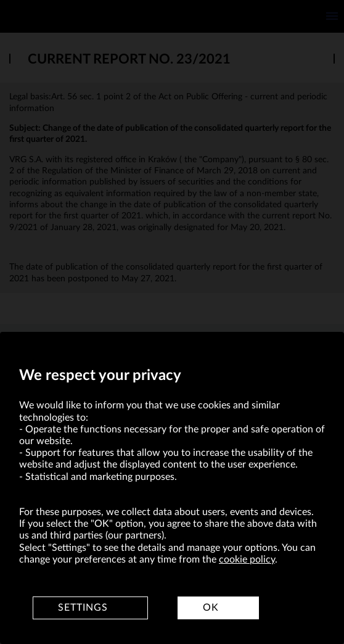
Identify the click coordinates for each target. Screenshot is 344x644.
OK (211, 608)
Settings (83, 608)
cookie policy (247, 559)
